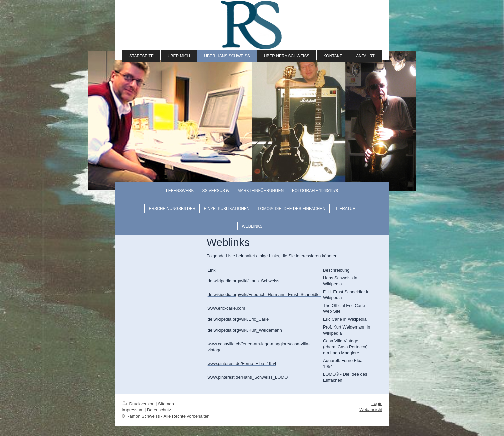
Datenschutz (159, 410)
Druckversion (139, 404)
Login (377, 403)
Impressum (133, 410)
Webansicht (371, 409)
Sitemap (166, 404)
